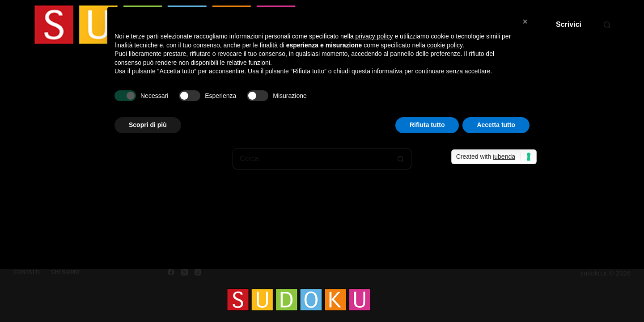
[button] (525, 21)
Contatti (27, 272)
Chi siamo (65, 272)
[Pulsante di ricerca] (401, 159)
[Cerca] (607, 25)
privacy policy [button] (374, 36)
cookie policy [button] (445, 45)
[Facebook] (171, 272)
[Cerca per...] (311, 159)
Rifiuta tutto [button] (427, 125)
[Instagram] (198, 272)
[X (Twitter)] (184, 272)
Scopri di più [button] (148, 125)
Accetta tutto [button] (496, 125)
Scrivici (569, 24)
